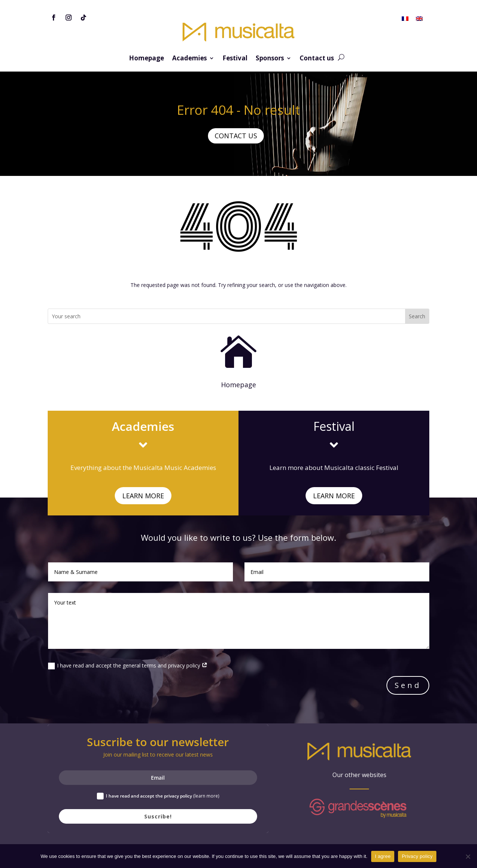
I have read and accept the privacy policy (158, 796)
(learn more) (206, 796)
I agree (383, 856)
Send (408, 685)
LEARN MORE (143, 496)
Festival (235, 59)
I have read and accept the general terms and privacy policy (128, 666)
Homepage (146, 59)
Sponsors (270, 59)
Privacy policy (417, 856)
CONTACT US (236, 136)
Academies (189, 59)
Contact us (317, 59)
